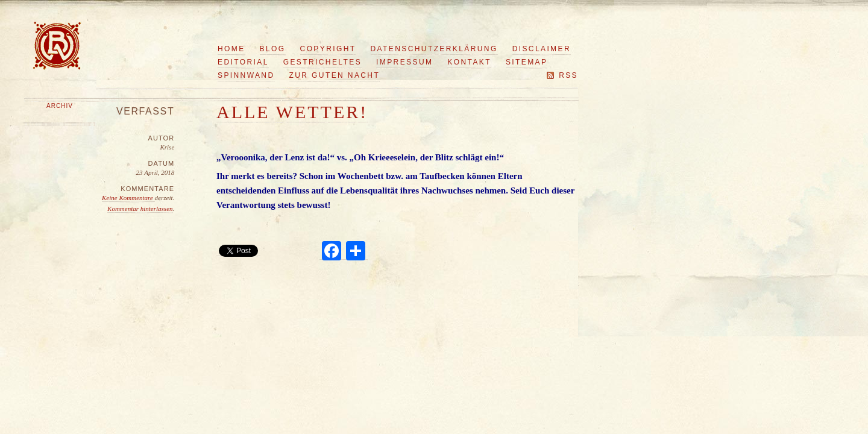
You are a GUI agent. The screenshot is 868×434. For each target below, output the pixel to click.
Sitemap (527, 62)
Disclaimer (542, 49)
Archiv (60, 106)
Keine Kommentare (128, 198)
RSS (568, 75)
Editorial (243, 62)
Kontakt (469, 62)
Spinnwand (246, 75)
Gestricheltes (322, 62)
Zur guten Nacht (335, 75)
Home (231, 49)
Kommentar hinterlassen (140, 209)
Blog (273, 49)
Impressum (404, 62)
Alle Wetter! (292, 112)
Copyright (328, 49)
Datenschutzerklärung (434, 49)
